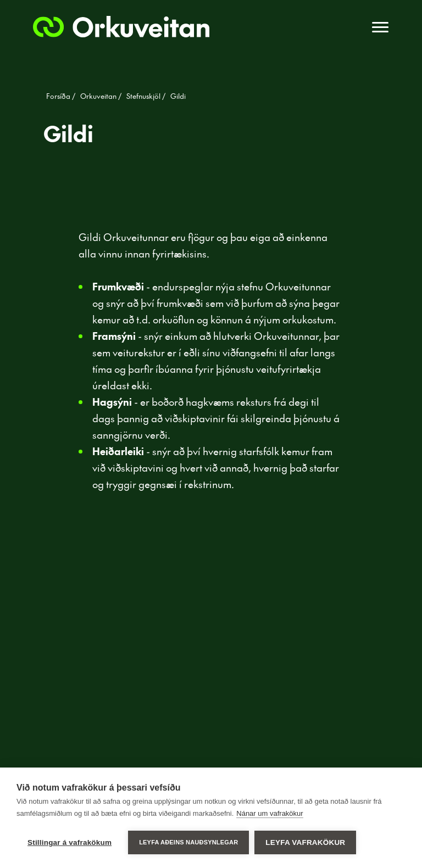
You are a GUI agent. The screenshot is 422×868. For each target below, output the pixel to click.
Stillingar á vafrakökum (70, 842)
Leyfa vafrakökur (305, 842)
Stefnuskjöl (144, 96)
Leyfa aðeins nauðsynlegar (188, 842)
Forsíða (59, 96)
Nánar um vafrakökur (270, 813)
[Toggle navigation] (380, 27)
